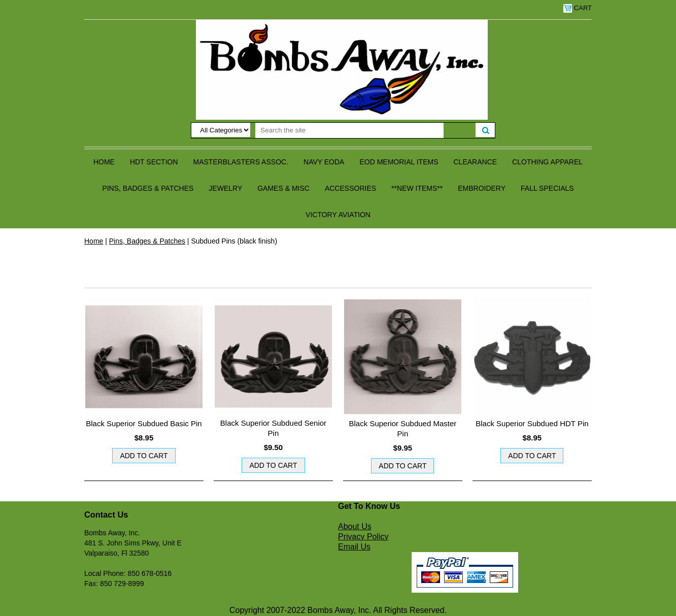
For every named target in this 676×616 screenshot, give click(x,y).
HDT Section (154, 162)
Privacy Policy (363, 537)
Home (104, 162)
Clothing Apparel (547, 162)
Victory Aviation (338, 215)
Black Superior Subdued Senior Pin (273, 428)
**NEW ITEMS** (417, 188)
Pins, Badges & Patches (148, 188)
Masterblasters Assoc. (241, 162)
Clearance (476, 162)
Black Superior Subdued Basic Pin (144, 423)
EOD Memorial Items (399, 162)
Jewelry (225, 188)
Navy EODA (324, 162)
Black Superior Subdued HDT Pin (532, 423)
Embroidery (482, 188)
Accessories (350, 188)
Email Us (354, 547)
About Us (355, 526)
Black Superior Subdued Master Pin (403, 429)
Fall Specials (547, 188)
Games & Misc (283, 188)
